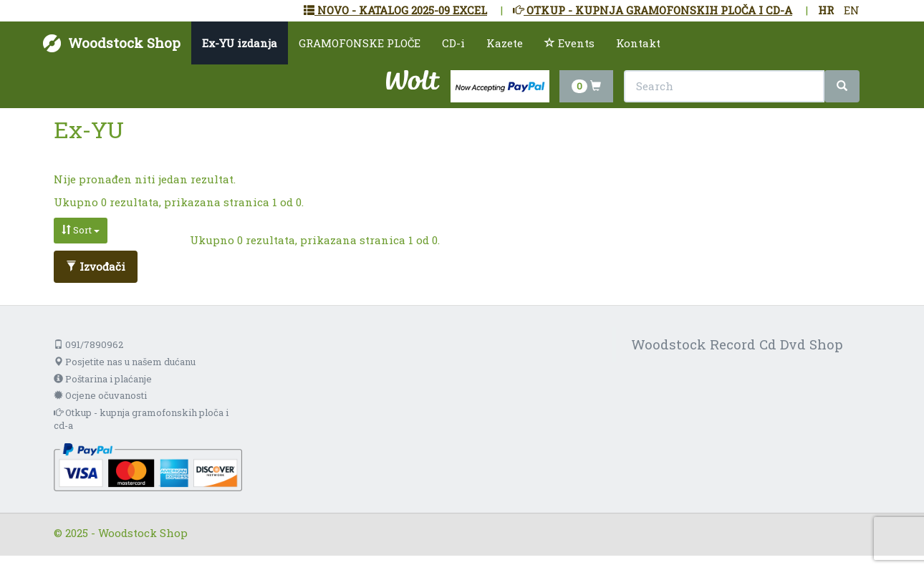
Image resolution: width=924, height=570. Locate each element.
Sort (81, 230)
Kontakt (638, 43)
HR (826, 10)
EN (852, 10)
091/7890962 (88, 344)
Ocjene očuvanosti (100, 395)
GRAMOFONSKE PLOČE (360, 43)
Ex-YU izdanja (240, 43)
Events (569, 43)
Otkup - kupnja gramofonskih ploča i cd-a (141, 419)
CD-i (453, 43)
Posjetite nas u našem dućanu (125, 362)
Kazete (505, 43)
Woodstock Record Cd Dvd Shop (737, 344)
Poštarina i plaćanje (103, 379)
